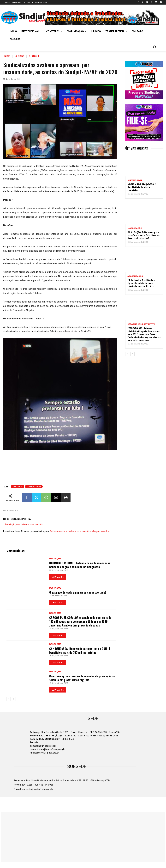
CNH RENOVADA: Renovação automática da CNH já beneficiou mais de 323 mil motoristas (80, 650)
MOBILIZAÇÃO (135, 228)
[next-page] (14, 699)
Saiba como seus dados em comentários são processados (80, 531)
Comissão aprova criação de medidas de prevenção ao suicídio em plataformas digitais (82, 678)
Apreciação (18, 487)
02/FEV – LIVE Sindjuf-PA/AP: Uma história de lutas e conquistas (142, 187)
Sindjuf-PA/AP (135, 180)
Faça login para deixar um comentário (24, 525)
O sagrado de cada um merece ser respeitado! (78, 592)
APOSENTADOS (135, 276)
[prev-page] (9, 699)
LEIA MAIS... (58, 577)
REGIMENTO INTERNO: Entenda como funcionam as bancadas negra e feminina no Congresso (80, 565)
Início (7, 56)
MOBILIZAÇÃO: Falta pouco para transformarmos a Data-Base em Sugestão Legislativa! (143, 235)
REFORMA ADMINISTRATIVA (141, 324)
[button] (154, 47)
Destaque (34, 56)
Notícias (20, 56)
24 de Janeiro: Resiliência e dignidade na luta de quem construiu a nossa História (141, 283)
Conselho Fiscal (34, 487)
